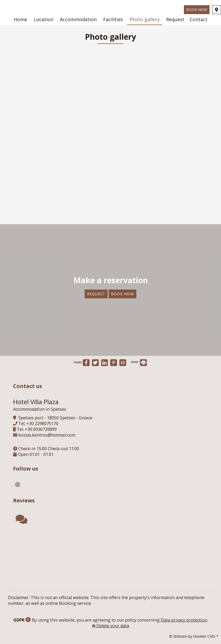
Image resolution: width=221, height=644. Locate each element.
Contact (199, 19)
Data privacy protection (184, 620)
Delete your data (110, 626)
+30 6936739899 (41, 429)
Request (175, 19)
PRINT (139, 362)
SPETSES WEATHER (112, 554)
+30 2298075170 (42, 423)
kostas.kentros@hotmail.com (47, 435)
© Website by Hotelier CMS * (194, 636)
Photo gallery (145, 19)
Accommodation (78, 19)
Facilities (113, 19)
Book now (197, 10)
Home (21, 19)
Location (43, 19)
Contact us (28, 386)
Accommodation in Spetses (40, 409)
